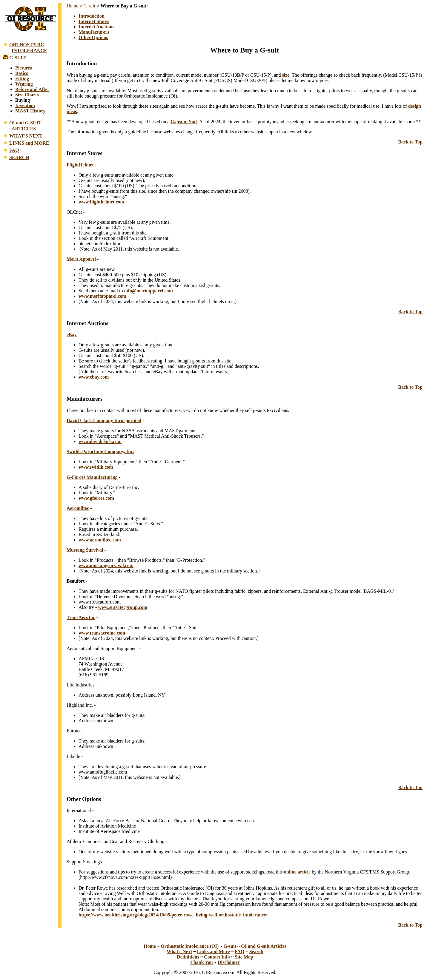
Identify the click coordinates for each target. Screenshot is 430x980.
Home (72, 6)
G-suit (89, 6)
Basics (22, 73)
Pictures (24, 68)
